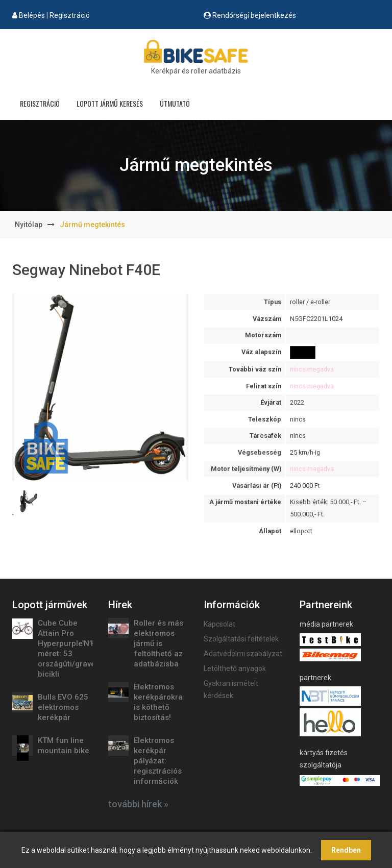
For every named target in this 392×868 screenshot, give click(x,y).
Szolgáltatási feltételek (241, 639)
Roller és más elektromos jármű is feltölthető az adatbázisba (158, 643)
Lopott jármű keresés (110, 103)
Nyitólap (29, 225)
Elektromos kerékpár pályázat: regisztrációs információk (158, 761)
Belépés (32, 15)
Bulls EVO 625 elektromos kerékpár (63, 707)
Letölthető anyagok (235, 668)
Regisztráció (70, 15)
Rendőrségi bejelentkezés (254, 15)
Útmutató (175, 103)
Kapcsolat (219, 624)
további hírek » (138, 804)
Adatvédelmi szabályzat (243, 654)
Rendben (346, 850)
